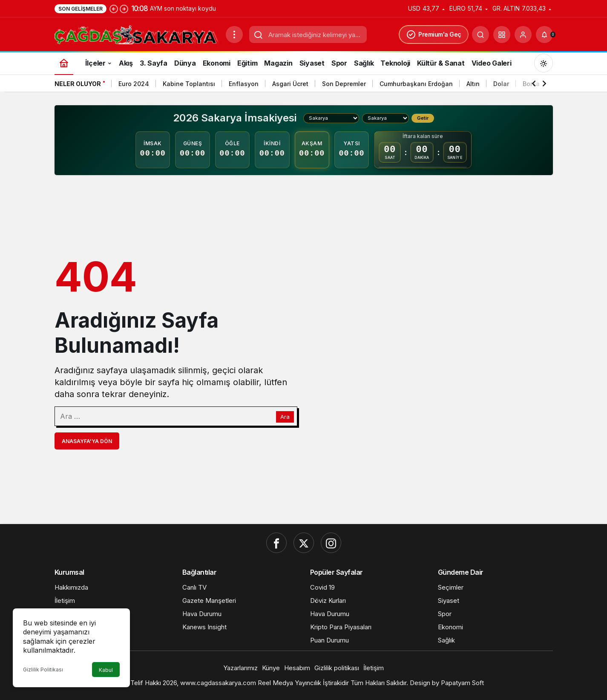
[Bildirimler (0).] (544, 35)
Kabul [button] (106, 670)
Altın (473, 84)
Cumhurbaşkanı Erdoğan (416, 84)
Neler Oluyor (78, 84)
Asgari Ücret (290, 84)
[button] (502, 35)
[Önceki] (114, 9)
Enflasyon (244, 84)
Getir (423, 118)
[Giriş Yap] (523, 35)
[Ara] (480, 35)
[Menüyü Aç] (234, 35)
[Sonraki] (124, 9)
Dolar (501, 84)
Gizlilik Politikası (43, 670)
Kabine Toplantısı (189, 84)
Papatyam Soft (462, 683)
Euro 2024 (134, 84)
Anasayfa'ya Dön (87, 441)
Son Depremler (344, 84)
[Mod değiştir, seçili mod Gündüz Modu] (544, 63)
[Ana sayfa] (64, 63)
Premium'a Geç (434, 35)
